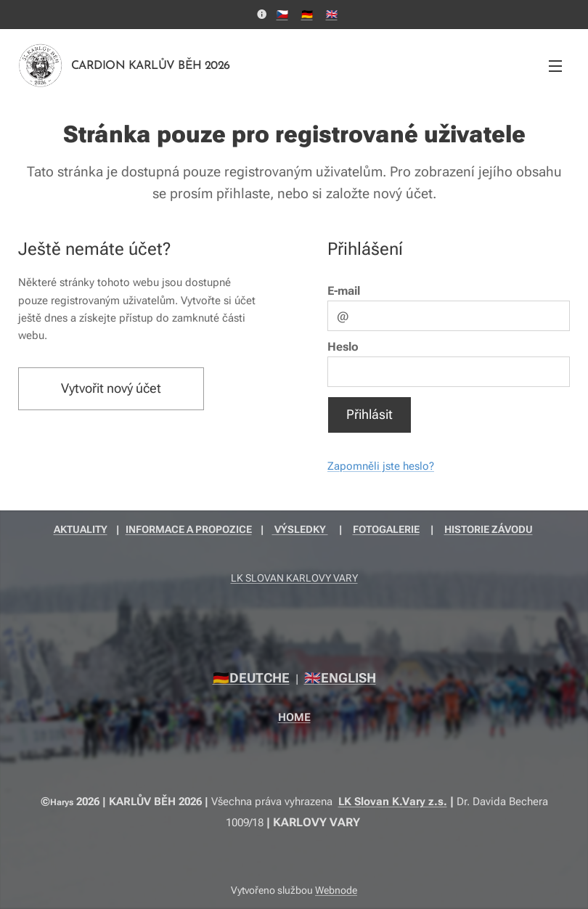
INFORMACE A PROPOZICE (189, 529)
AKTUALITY (81, 529)
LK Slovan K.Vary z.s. (393, 802)
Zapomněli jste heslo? (381, 466)
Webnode (336, 890)
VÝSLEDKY (300, 529)
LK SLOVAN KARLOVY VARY (294, 578)
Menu (555, 66)
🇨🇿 (282, 14)
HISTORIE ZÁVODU (489, 529)
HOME (294, 717)
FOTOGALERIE (386, 529)
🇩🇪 (307, 14)
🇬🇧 (332, 14)
